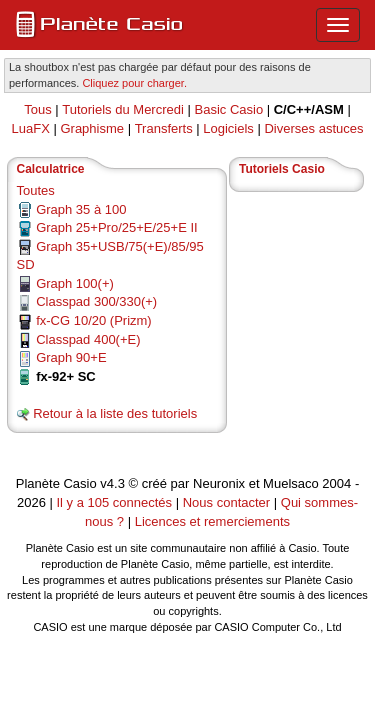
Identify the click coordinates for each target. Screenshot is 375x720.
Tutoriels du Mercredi (123, 109)
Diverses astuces (313, 128)
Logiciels (228, 128)
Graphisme (92, 128)
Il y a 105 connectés (115, 502)
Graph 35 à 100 (81, 209)
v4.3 (112, 483)
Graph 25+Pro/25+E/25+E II (117, 227)
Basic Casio (228, 109)
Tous (37, 109)
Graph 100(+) (75, 283)
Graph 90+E (71, 357)
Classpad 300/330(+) (96, 301)
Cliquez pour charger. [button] (134, 83)
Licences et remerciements (212, 521)
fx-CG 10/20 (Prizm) (94, 320)
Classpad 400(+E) (88, 339)
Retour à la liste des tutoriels (115, 413)
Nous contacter (226, 502)
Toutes (36, 190)
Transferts (164, 128)
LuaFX (31, 128)
